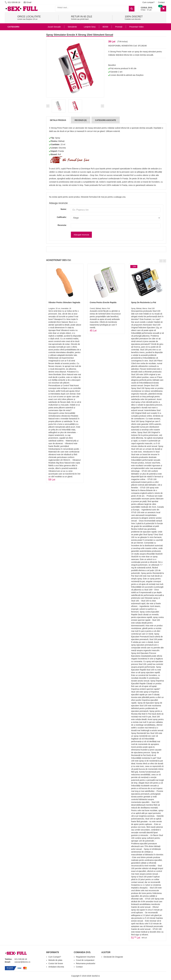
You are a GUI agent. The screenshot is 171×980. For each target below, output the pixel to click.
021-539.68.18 (12, 2)
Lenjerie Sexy (16, 103)
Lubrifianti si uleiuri (20, 94)
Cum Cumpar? (55, 957)
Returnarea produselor (86, 963)
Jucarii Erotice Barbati (21, 86)
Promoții (119, 27)
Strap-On (13, 123)
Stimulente (72, 27)
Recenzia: (62, 225)
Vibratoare (15, 90)
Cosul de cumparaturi (85, 960)
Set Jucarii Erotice (19, 132)
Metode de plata (55, 960)
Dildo (11, 107)
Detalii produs (58, 120)
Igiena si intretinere (19, 99)
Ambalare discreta (56, 967)
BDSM (11, 111)
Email (27, 2)
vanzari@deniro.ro (22, 962)
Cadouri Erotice (17, 127)
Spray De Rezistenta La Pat (144, 302)
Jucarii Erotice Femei (20, 119)
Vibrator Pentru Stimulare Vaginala (64, 302)
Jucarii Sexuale (54, 27)
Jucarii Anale (16, 115)
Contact (161, 2)
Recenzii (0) (81, 120)
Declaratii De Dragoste (113, 957)
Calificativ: (62, 217)
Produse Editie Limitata (21, 156)
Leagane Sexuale (18, 140)
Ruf (59, 154)
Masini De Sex (15, 136)
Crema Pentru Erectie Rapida (103, 302)
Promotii (13, 148)
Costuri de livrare (56, 963)
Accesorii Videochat (20, 144)
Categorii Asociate (106, 120)
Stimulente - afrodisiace (22, 32)
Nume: (64, 209)
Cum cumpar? (149, 2)
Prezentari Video (18, 152)
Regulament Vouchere (86, 957)
